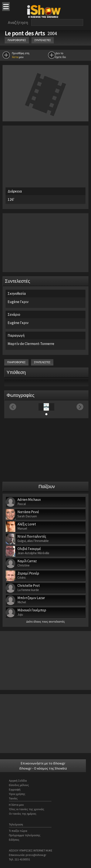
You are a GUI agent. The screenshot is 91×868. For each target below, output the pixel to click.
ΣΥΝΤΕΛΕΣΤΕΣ (43, 40)
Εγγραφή (15, 789)
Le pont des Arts (25, 33)
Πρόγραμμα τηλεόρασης (25, 835)
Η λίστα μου (16, 805)
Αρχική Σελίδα (18, 781)
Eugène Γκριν (18, 302)
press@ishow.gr (36, 855)
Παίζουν (47, 487)
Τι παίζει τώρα (18, 831)
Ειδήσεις (14, 840)
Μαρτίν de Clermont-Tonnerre (31, 344)
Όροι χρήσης (17, 794)
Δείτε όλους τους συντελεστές (45, 622)
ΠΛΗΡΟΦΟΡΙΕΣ (17, 40)
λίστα (15, 57)
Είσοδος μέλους (19, 785)
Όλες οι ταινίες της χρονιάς (27, 809)
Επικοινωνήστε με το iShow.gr (43, 763)
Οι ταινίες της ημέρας (23, 814)
